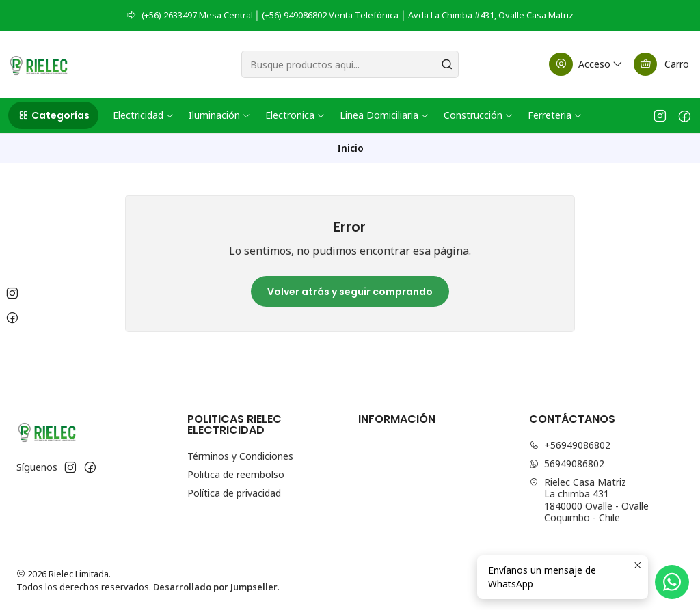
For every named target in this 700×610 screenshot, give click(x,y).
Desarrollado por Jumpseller (215, 587)
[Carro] (661, 64)
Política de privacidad (234, 493)
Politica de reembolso (236, 474)
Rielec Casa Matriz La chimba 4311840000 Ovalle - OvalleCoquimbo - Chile (589, 500)
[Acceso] (587, 64)
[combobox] (350, 64)
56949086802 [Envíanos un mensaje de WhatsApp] (567, 463)
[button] (53, 115)
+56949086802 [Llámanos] (570, 445)
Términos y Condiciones (240, 456)
